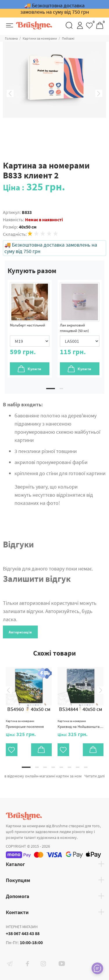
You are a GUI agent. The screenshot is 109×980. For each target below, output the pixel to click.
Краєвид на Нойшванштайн (81, 724)
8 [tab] (86, 767)
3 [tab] (45, 767)
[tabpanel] (30, 329)
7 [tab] (78, 767)
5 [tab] (61, 767)
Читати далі (94, 776)
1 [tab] (51, 389)
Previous (10, 94)
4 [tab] (53, 767)
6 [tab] (69, 767)
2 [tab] (61, 389)
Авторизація (20, 632)
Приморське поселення (25, 724)
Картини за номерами (40, 38)
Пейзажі (68, 38)
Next (99, 94)
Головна (11, 38)
